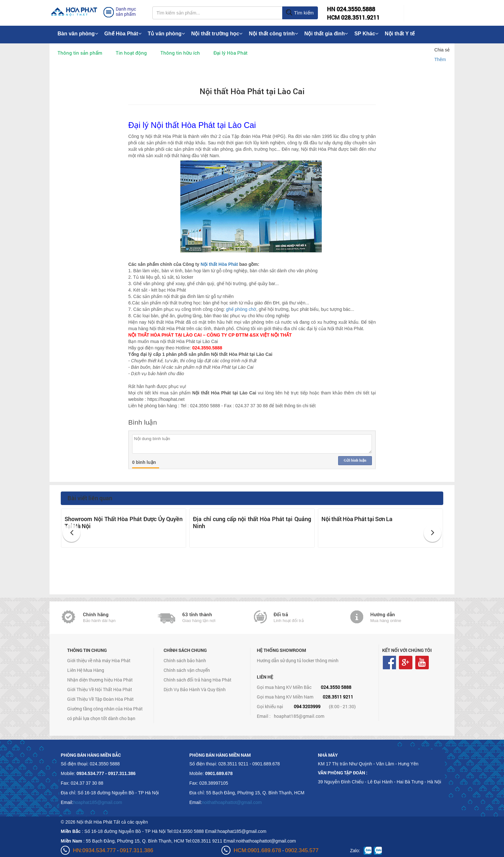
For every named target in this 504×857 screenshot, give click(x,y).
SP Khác (366, 34)
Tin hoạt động (131, 53)
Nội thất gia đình (326, 34)
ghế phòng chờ (241, 309)
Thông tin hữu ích (180, 53)
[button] (72, 533)
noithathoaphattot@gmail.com (232, 802)
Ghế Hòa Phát (123, 34)
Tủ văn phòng (166, 34)
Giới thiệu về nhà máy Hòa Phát (99, 660)
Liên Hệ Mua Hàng (86, 670)
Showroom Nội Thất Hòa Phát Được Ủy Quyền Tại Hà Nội (124, 522)
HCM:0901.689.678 (257, 850)
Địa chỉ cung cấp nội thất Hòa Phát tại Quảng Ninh (252, 522)
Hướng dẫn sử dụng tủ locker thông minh (298, 660)
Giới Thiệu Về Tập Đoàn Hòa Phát (100, 699)
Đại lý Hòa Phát (230, 53)
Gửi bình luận (355, 460)
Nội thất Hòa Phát (219, 264)
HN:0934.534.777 (94, 850)
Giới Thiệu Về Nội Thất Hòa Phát (100, 689)
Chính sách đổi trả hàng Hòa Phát (198, 680)
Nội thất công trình (273, 34)
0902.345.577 (302, 850)
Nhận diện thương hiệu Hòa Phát (100, 680)
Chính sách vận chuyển (187, 670)
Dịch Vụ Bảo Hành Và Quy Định (195, 689)
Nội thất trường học (217, 34)
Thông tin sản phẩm (80, 53)
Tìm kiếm (300, 13)
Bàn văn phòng (78, 34)
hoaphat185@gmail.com (299, 716)
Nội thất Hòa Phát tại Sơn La (357, 519)
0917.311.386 (137, 850)
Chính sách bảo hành (185, 660)
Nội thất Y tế (400, 34)
